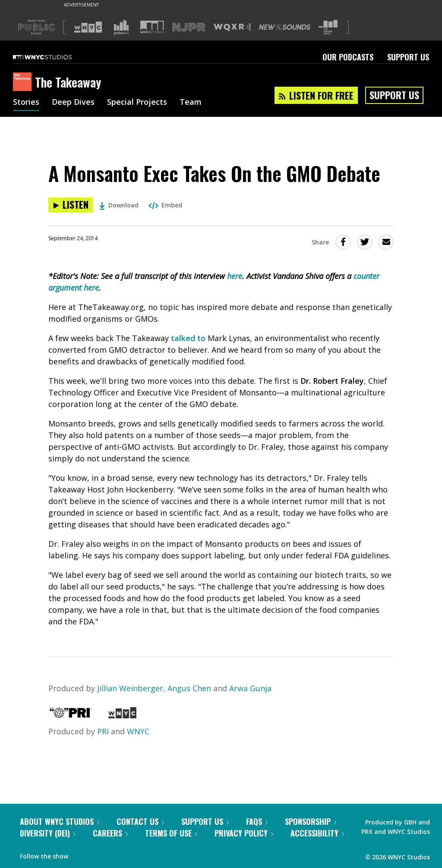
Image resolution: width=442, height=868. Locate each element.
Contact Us (140, 821)
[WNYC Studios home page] (53, 57)
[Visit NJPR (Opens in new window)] (189, 27)
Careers (110, 833)
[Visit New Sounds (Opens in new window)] (285, 27)
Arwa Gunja (250, 688)
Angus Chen (189, 688)
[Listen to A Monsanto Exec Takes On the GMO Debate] (71, 205)
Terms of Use (171, 833)
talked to (188, 338)
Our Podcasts (348, 57)
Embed (165, 205)
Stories (26, 103)
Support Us (408, 57)
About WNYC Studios (60, 821)
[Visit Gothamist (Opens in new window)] (121, 27)
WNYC (138, 731)
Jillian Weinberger (130, 688)
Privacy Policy (244, 833)
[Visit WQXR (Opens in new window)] (232, 27)
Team (191, 103)
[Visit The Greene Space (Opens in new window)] (328, 27)
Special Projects (137, 103)
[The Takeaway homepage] (24, 82)
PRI (103, 731)
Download (119, 205)
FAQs (257, 821)
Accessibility (317, 833)
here (235, 276)
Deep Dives (73, 103)
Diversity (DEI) (48, 833)
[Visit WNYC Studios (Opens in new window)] (152, 27)
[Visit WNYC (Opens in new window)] (88, 27)
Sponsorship (311, 821)
